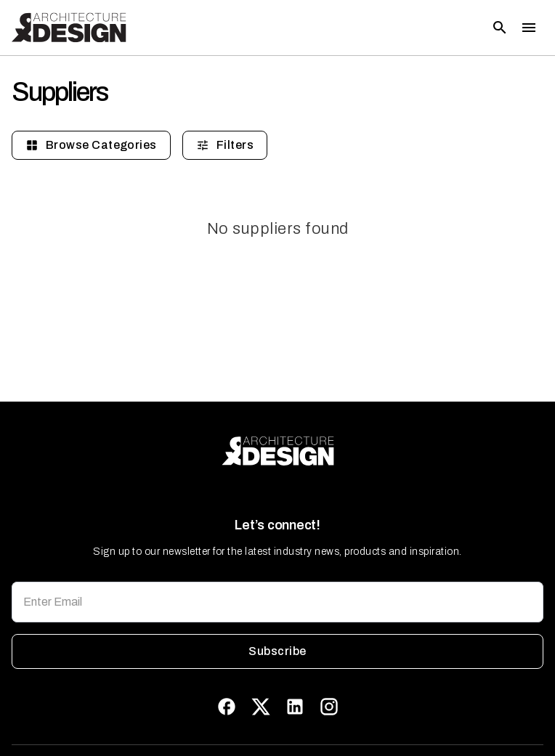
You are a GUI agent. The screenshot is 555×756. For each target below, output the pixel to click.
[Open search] (500, 28)
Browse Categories (91, 145)
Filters (225, 145)
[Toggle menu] (529, 28)
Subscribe (277, 651)
